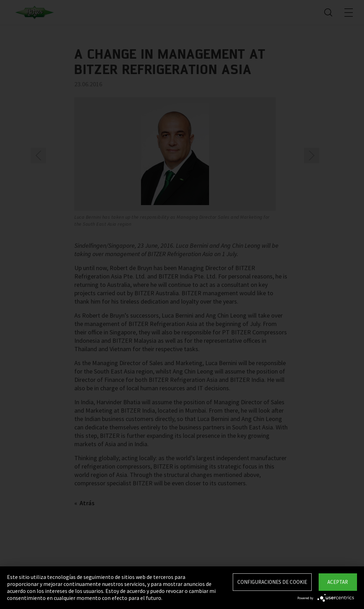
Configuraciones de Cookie (272, 582)
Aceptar (338, 582)
